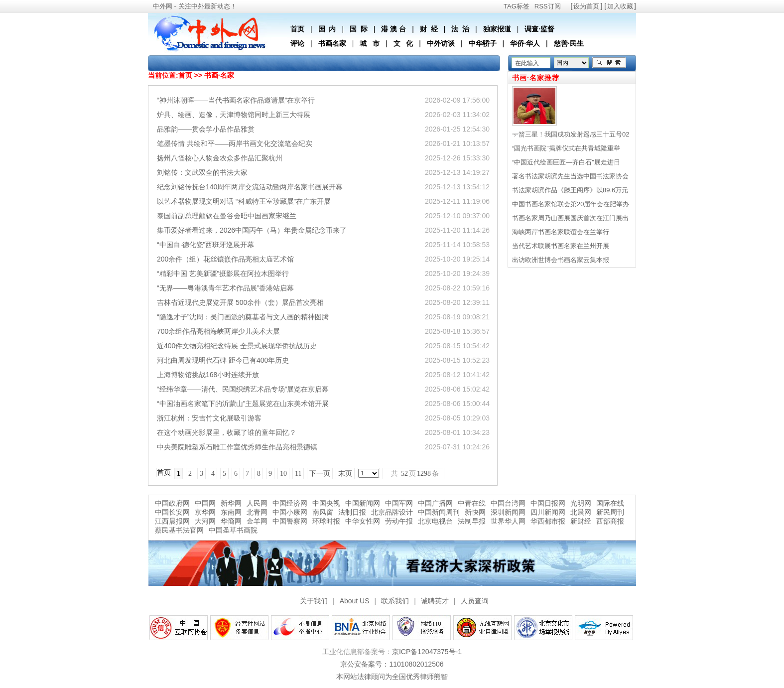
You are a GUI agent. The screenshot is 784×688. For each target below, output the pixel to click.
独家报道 (497, 29)
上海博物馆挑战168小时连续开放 (208, 375)
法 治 (460, 29)
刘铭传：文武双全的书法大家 (202, 172)
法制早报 (472, 521)
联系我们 (395, 601)
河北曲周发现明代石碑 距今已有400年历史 (223, 360)
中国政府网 (172, 503)
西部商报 (610, 521)
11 (298, 474)
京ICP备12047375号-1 (427, 652)
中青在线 (472, 503)
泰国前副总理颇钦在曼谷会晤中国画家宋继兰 (227, 216)
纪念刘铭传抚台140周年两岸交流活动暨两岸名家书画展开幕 (250, 187)
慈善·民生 (569, 43)
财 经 (429, 29)
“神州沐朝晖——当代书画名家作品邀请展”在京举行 (236, 100)
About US (355, 601)
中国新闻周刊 (439, 512)
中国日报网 (548, 503)
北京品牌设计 (392, 512)
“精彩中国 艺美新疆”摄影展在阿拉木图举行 (223, 274)
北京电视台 (435, 521)
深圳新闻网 (508, 512)
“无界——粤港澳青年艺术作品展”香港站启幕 (225, 288)
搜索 (609, 63)
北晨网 (581, 512)
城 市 (370, 43)
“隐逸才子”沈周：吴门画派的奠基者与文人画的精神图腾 (243, 317)
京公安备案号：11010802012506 (392, 664)
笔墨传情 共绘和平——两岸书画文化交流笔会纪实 (235, 143)
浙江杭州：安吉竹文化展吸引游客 (209, 418)
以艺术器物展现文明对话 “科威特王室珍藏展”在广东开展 (244, 201)
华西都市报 (548, 521)
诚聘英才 (435, 601)
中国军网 (399, 503)
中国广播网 (435, 503)
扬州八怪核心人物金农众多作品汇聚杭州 (220, 158)
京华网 (205, 512)
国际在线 (610, 503)
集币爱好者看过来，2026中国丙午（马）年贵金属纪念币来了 (252, 230)
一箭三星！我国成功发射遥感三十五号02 (571, 134)
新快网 (475, 512)
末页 (345, 474)
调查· (532, 29)
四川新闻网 (548, 512)
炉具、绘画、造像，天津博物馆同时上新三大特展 (234, 115)
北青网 (257, 512)
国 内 (327, 29)
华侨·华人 (525, 43)
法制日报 (352, 512)
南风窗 (323, 512)
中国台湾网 (508, 503)
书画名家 (332, 43)
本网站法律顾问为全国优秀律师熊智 (392, 677)
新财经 (581, 521)
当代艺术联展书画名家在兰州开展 (561, 246)
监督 (547, 29)
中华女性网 (363, 521)
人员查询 (475, 601)
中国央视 (326, 503)
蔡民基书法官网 (179, 530)
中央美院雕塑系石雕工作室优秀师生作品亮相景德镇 (237, 447)
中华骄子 (483, 43)
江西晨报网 (172, 521)
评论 (297, 43)
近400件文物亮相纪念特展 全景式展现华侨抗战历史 (237, 346)
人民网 (257, 503)
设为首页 (586, 6)
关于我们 (314, 601)
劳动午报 (399, 521)
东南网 (231, 512)
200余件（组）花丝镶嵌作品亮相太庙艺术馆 (225, 259)
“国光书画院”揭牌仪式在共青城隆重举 (566, 148)
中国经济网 (290, 503)
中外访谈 (441, 43)
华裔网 (231, 521)
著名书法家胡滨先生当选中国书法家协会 (570, 176)
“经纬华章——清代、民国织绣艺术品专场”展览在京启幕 (243, 389)
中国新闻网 (363, 503)
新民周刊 (610, 512)
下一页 (320, 474)
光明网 (581, 503)
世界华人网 (508, 521)
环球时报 (326, 521)
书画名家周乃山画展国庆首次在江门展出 (570, 218)
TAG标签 (517, 6)
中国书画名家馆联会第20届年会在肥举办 (571, 204)
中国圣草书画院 (233, 530)
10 (283, 474)
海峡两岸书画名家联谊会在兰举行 (561, 232)
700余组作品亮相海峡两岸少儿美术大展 (218, 331)
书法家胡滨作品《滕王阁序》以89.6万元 (570, 190)
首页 (297, 29)
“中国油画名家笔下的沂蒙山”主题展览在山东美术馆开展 (243, 404)
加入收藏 (620, 6)
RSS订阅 (548, 6)
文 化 (403, 43)
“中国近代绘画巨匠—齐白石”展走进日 (566, 162)
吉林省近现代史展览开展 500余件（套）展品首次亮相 (240, 302)
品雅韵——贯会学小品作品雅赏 (206, 129)
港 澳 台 (393, 29)
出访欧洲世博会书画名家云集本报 (561, 260)
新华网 (231, 503)
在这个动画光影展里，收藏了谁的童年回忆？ (227, 432)
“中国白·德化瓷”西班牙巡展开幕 (205, 245)
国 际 (359, 29)
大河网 (205, 521)
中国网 (205, 503)
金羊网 (257, 521)
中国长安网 (172, 512)
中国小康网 (290, 512)
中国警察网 (290, 521)
